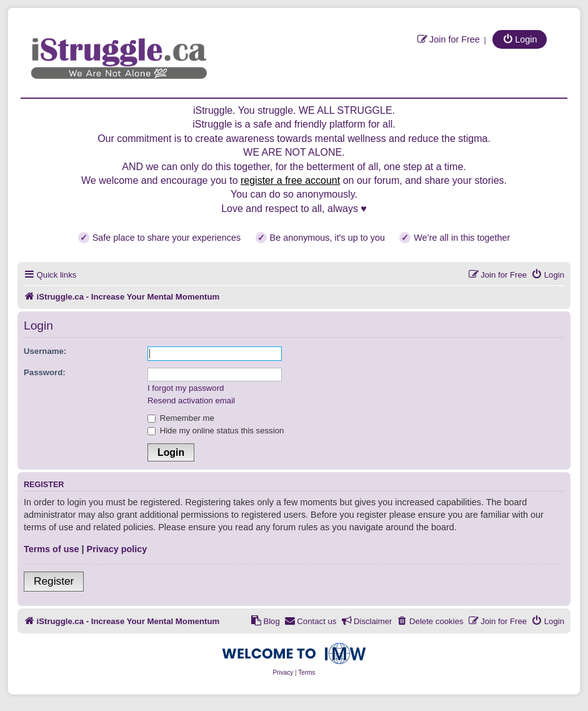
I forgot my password (186, 388)
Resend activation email (191, 401)
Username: (45, 351)
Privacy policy (117, 549)
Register (54, 581)
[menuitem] (448, 39)
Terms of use (52, 549)
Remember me (181, 418)
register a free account (290, 180)
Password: (45, 372)
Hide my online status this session (216, 431)
